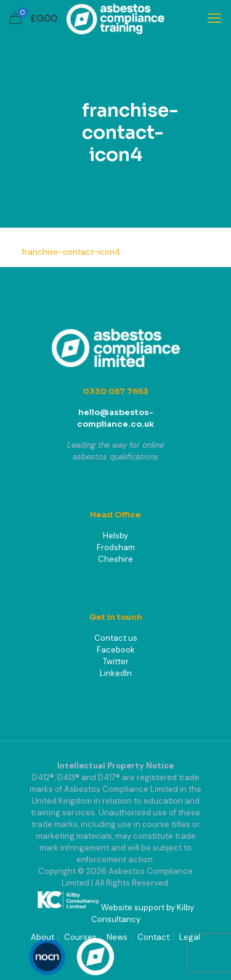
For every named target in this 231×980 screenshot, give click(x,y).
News (117, 937)
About (43, 937)
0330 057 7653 (116, 391)
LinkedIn (116, 673)
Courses (80, 937)
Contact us (116, 638)
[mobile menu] (214, 19)
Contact (153, 937)
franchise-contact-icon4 (71, 252)
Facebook (116, 650)
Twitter (116, 661)
